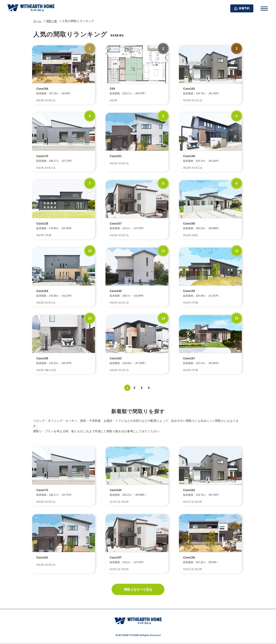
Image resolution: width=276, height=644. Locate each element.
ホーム (38, 21)
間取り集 (53, 21)
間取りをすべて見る (138, 590)
